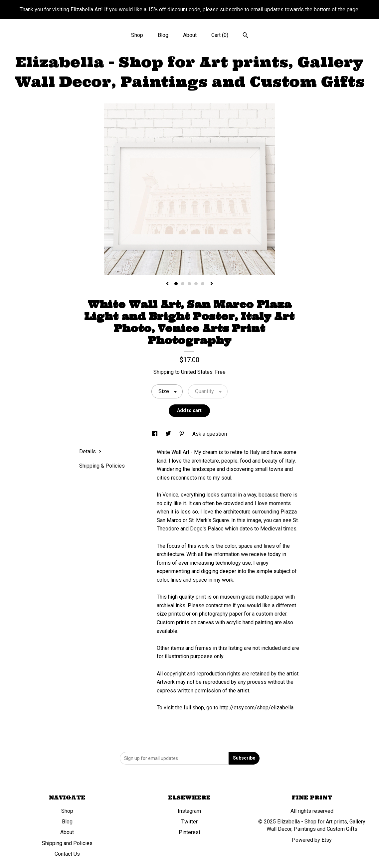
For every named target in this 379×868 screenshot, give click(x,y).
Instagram (189, 811)
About (190, 35)
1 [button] (176, 284)
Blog (163, 35)
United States (197, 372)
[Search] (245, 36)
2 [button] (183, 284)
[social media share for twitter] (169, 434)
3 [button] (189, 284)
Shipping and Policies (67, 843)
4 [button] (196, 284)
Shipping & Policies (102, 466)
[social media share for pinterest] (182, 434)
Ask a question (210, 434)
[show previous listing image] (167, 284)
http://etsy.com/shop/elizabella (257, 708)
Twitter (189, 822)
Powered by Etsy (312, 840)
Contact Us (67, 854)
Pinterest (189, 832)
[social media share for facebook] (155, 434)
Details (90, 451)
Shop (137, 35)
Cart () (220, 35)
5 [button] (203, 284)
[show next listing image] (212, 284)
